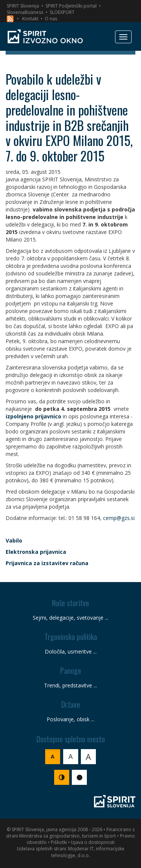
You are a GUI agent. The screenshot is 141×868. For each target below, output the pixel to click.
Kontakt (30, 19)
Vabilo (14, 540)
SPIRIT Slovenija (23, 6)
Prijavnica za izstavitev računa (47, 563)
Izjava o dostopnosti (93, 842)
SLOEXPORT (62, 12)
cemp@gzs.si (119, 518)
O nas (51, 19)
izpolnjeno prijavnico (33, 416)
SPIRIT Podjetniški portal (71, 6)
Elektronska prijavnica (36, 552)
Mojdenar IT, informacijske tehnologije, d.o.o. (88, 852)
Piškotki (59, 842)
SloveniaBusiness (25, 12)
